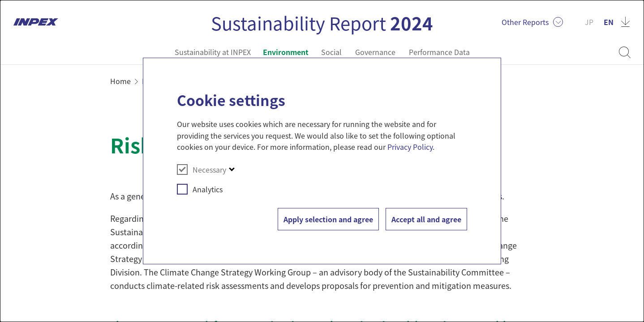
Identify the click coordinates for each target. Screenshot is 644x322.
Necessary (202, 169)
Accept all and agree (426, 219)
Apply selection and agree (328, 219)
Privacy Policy (410, 147)
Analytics (200, 189)
